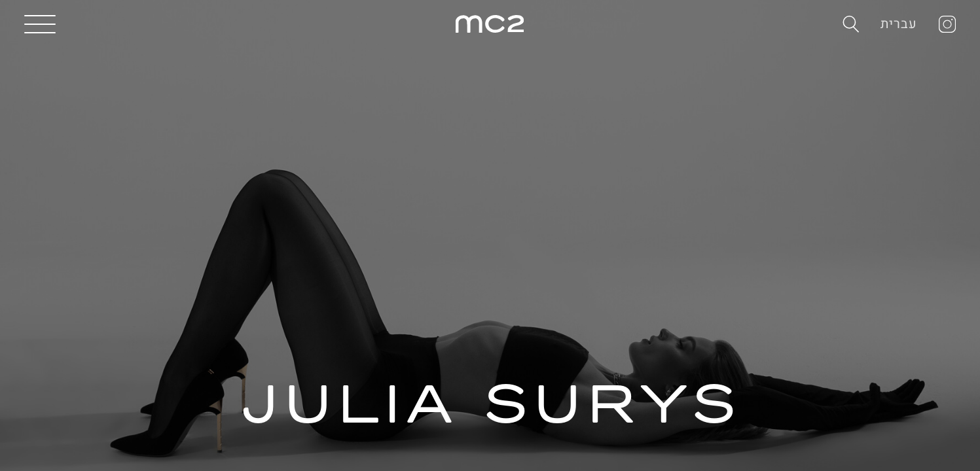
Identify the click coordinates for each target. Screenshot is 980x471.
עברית (899, 24)
